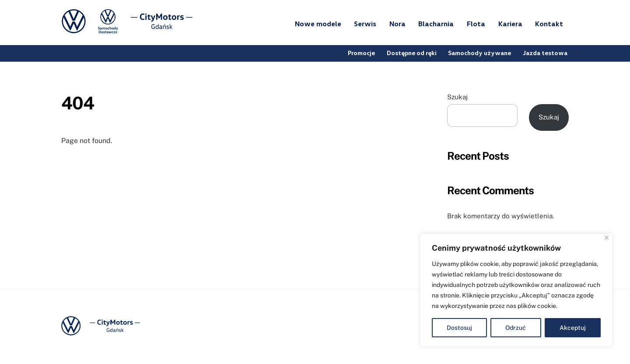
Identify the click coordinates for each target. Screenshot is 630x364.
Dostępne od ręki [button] (412, 53)
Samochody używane (480, 53)
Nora (397, 24)
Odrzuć (516, 328)
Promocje (362, 53)
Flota (476, 24)
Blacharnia (436, 24)
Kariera (510, 24)
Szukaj (457, 97)
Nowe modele (318, 24)
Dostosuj (459, 328)
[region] (516, 290)
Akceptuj (573, 328)
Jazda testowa (545, 53)
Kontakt (549, 24)
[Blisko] (607, 238)
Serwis (365, 24)
